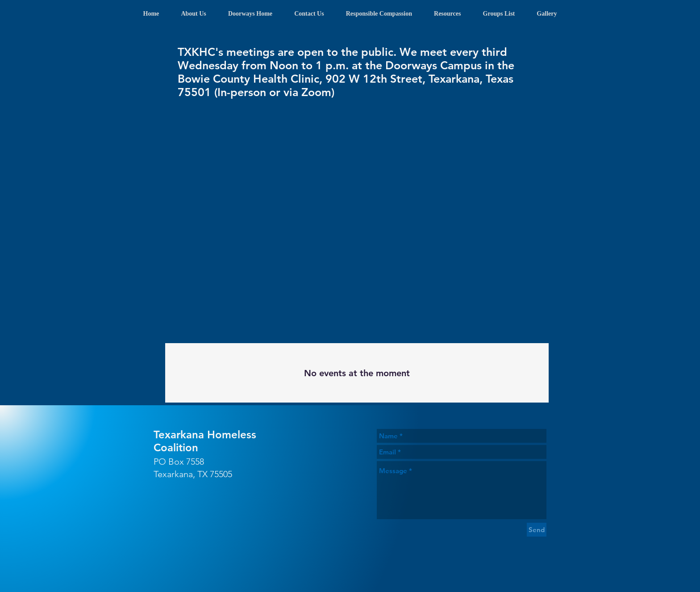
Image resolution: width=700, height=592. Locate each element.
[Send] (537, 530)
